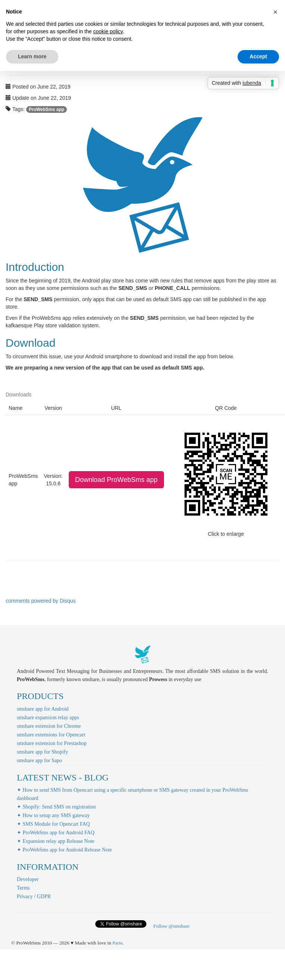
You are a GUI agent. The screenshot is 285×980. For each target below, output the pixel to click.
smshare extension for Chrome (49, 726)
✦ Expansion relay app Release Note (56, 841)
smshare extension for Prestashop (52, 743)
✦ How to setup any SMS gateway (53, 815)
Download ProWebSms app (116, 480)
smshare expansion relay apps (48, 718)
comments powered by (41, 601)
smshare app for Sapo (39, 760)
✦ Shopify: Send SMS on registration (56, 807)
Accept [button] (258, 56)
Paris (117, 943)
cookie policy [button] (108, 31)
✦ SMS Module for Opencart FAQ (53, 824)
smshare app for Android (43, 709)
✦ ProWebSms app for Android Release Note (64, 850)
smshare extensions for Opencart (51, 735)
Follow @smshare (171, 926)
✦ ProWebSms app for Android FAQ (56, 833)
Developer (28, 879)
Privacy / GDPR (34, 896)
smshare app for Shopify (42, 752)
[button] (275, 12)
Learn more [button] (32, 56)
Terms (23, 888)
